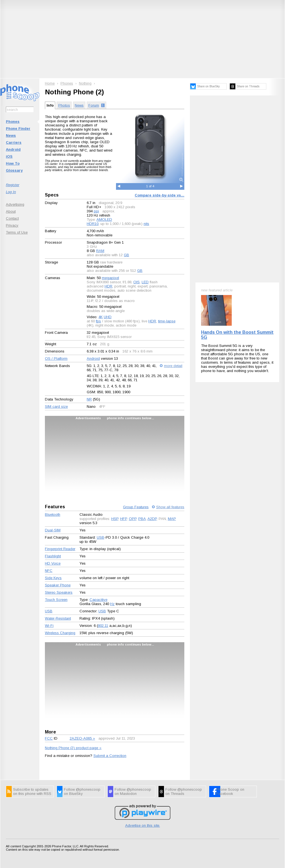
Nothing (85, 83)
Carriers (14, 142)
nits (146, 224)
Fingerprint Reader (60, 549)
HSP (115, 519)
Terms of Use (17, 232)
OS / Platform (56, 359)
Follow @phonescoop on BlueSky (82, 792)
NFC (49, 571)
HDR (108, 286)
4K (101, 317)
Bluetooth (53, 515)
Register (13, 185)
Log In (11, 192)
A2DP (152, 519)
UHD (108, 317)
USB (101, 537)
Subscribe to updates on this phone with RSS (32, 792)
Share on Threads (248, 86)
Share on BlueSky (208, 86)
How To (13, 163)
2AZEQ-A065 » (82, 738)
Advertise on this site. (143, 825)
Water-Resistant (58, 618)
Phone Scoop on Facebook (230, 792)
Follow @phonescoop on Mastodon (133, 792)
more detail (173, 366)
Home (50, 83)
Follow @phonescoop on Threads (184, 792)
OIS (137, 282)
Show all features (170, 507)
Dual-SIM (53, 530)
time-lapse (167, 321)
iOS (9, 156)
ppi (96, 211)
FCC (49, 738)
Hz (112, 604)
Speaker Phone (58, 585)
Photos (64, 105)
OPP (133, 519)
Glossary (14, 170)
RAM (100, 251)
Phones (13, 122)
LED (145, 282)
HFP (124, 519)
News (11, 136)
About (11, 211)
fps (98, 321)
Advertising (15, 204)
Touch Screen (56, 600)
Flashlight (53, 556)
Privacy (12, 225)
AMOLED (104, 220)
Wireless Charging (60, 633)
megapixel (110, 278)
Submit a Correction (110, 756)
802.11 (103, 626)
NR (89, 399)
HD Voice (53, 563)
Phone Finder (18, 129)
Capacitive (98, 600)
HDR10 (93, 224)
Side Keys (53, 578)
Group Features (136, 507)
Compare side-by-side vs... (160, 195)
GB (126, 255)
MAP (172, 519)
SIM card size (56, 407)
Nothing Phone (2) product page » (73, 748)
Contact (12, 218)
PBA (142, 519)
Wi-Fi (49, 626)
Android (13, 149)
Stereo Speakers (59, 592)
